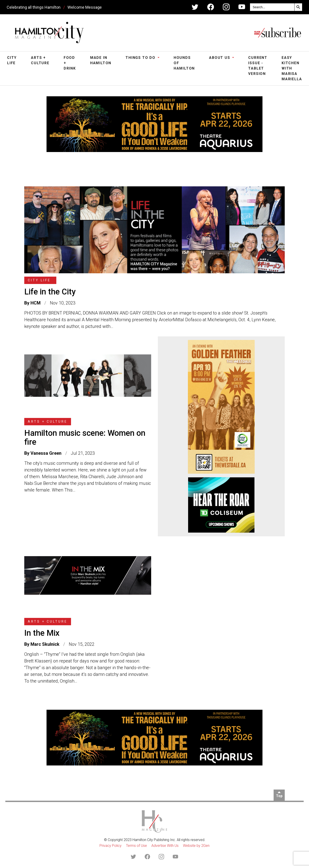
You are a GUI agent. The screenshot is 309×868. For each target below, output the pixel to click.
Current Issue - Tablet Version (258, 66)
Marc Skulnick (45, 644)
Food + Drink (70, 63)
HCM (36, 303)
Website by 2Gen (196, 846)
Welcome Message (85, 7)
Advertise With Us (165, 846)
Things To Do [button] (141, 58)
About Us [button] (220, 58)
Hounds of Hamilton (184, 63)
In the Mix (42, 633)
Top (279, 796)
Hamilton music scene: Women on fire (85, 438)
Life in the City (50, 292)
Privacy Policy (111, 846)
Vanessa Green (46, 453)
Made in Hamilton (101, 60)
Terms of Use (136, 846)
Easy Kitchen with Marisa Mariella (292, 68)
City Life (12, 60)
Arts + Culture (40, 60)
